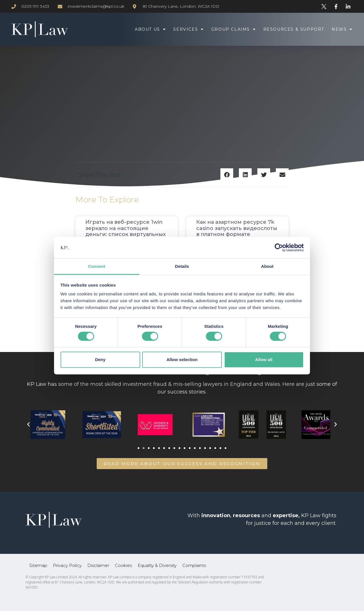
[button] (227, 175)
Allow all (264, 360)
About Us (150, 29)
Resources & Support (294, 29)
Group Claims (234, 29)
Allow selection (182, 360)
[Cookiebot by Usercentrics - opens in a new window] (279, 248)
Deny (100, 360)
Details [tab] (182, 266)
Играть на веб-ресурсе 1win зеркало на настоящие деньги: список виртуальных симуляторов (126, 231)
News (342, 29)
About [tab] (267, 266)
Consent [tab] (97, 266)
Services (188, 29)
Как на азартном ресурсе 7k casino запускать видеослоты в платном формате (237, 228)
